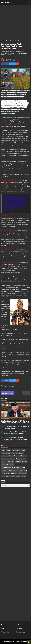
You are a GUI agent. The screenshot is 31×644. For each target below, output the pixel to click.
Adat (5, 386)
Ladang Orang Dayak (10, 114)
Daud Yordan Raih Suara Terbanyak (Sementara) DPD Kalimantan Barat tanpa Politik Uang (15, 439)
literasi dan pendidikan (21, 462)
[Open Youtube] (21, 637)
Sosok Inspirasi (22, 473)
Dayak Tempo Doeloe (17, 453)
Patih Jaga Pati (10, 59)
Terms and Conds (21, 632)
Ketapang (12, 459)
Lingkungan (13, 386)
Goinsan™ (24, 642)
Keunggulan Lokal (21, 459)
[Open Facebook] (10, 637)
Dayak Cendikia (6, 453)
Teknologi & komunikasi (8, 476)
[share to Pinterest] (17, 64)
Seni (25, 470)
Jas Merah (15, 456)
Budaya (8, 386)
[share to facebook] (5, 64)
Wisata (24, 476)
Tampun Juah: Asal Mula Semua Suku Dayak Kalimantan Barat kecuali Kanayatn (16, 433)
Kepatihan (5, 459)
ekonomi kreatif (6, 456)
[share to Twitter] (12, 64)
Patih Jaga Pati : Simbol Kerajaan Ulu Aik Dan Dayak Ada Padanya (16, 427)
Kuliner (4, 462)
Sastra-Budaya (12, 470)
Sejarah (20, 470)
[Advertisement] (15, 23)
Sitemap (3, 628)
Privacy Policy (5, 632)
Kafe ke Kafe (23, 456)
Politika (23, 467)
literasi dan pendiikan (7, 465)
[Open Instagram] (17, 637)
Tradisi (18, 476)
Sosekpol (14, 473)
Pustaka (4, 470)
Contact (18, 625)
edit (2, 385)
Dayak (24, 450)
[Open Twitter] (14, 637)
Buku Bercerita (16, 450)
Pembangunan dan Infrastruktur (10, 467)
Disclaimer (19, 628)
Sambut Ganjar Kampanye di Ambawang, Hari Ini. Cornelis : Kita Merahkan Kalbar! (15, 422)
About (3, 625)
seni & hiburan (6, 473)
